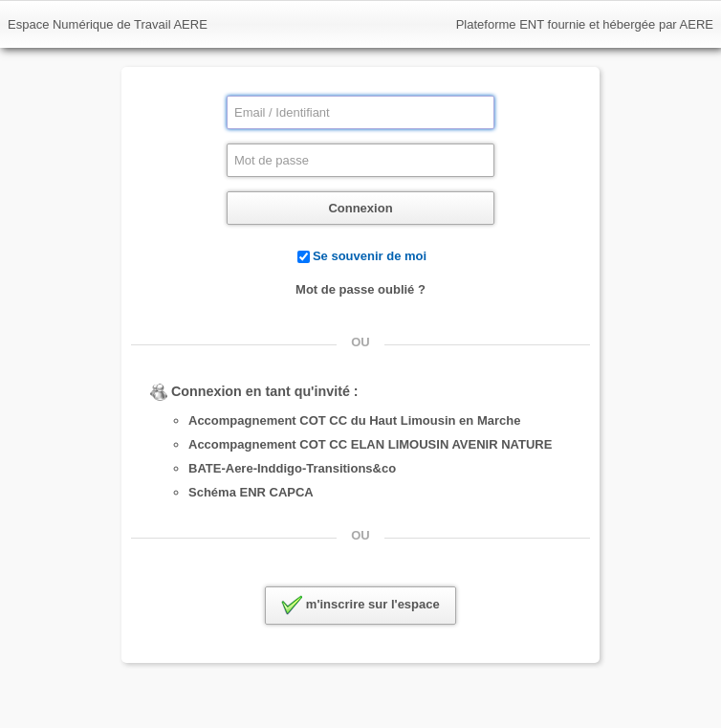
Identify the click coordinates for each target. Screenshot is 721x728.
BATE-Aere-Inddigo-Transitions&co (292, 468)
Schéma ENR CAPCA (251, 492)
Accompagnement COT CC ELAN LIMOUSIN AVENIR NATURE (370, 444)
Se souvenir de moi (370, 256)
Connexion (360, 208)
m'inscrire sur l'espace (360, 606)
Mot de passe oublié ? (360, 289)
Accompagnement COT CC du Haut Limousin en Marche (354, 420)
